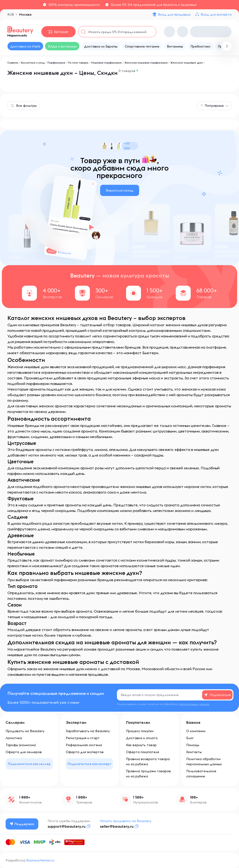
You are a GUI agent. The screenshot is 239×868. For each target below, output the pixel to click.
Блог (190, 738)
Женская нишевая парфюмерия (146, 63)
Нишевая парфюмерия (106, 63)
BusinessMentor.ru (40, 860)
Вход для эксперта (216, 14)
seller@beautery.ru (117, 826)
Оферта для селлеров (24, 752)
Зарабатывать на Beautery (88, 731)
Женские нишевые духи (187, 63)
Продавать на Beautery (25, 731)
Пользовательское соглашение (201, 774)
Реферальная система (84, 745)
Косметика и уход (33, 63)
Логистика (14, 738)
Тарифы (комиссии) (21, 745)
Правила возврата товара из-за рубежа (148, 762)
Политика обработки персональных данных (204, 762)
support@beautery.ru (67, 826)
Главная (13, 63)
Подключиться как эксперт (89, 764)
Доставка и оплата (142, 738)
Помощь (193, 745)
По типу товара (78, 63)
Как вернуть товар (141, 745)
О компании (196, 731)
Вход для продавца (174, 14)
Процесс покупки (140, 731)
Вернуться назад (120, 190)
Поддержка (22, 824)
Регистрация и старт (83, 738)
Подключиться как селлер (29, 764)
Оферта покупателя (142, 752)
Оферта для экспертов (85, 752)
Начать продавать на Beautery (126, 821)
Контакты (194, 752)
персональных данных (194, 704)
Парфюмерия (56, 63)
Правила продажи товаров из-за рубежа (148, 774)
